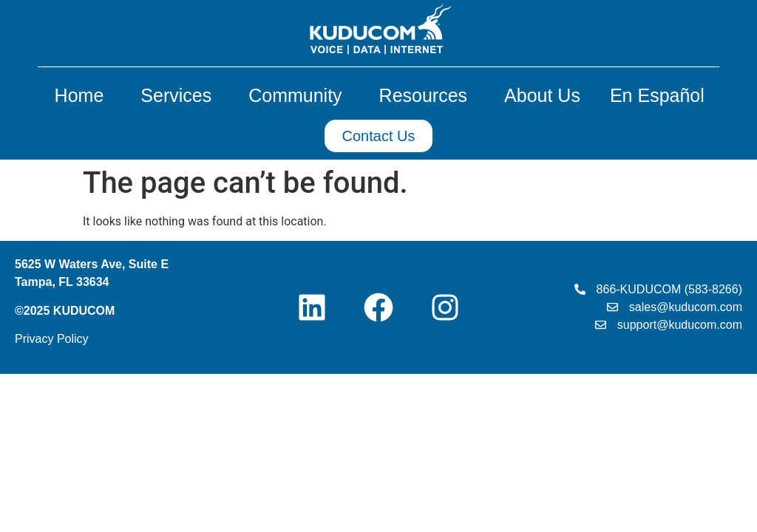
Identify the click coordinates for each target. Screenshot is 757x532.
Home (83, 95)
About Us (542, 95)
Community (299, 95)
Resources (427, 95)
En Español (657, 95)
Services (180, 95)
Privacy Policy (52, 339)
